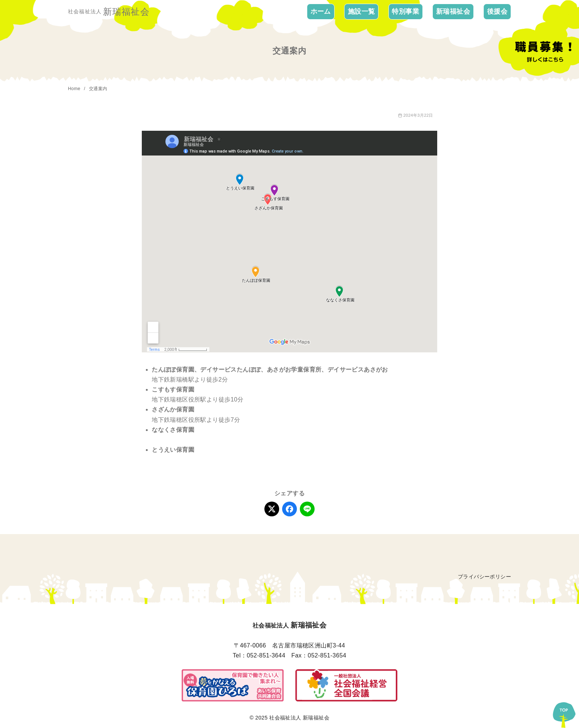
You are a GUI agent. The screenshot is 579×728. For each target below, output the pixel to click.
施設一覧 (362, 11)
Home (75, 89)
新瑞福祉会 (453, 11)
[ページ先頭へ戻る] (564, 713)
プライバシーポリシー (484, 577)
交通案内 (98, 89)
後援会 (497, 11)
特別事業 (405, 11)
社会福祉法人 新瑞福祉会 (299, 718)
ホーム (321, 11)
